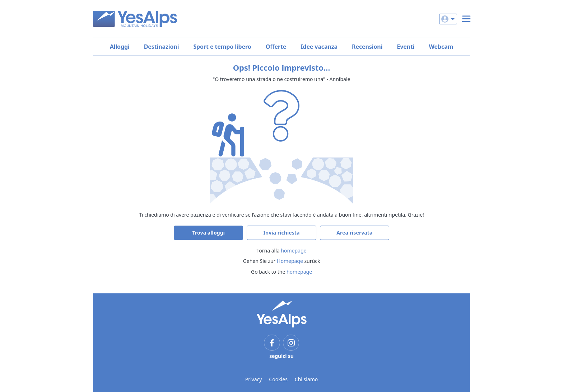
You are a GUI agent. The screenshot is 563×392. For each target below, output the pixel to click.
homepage (294, 251)
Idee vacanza (319, 47)
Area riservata (354, 233)
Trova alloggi (208, 233)
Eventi (406, 47)
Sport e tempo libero (222, 47)
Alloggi (120, 47)
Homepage (290, 261)
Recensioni (367, 47)
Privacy (254, 379)
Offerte (276, 47)
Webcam (441, 47)
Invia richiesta (281, 233)
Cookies (278, 379)
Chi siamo (306, 379)
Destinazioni (162, 47)
